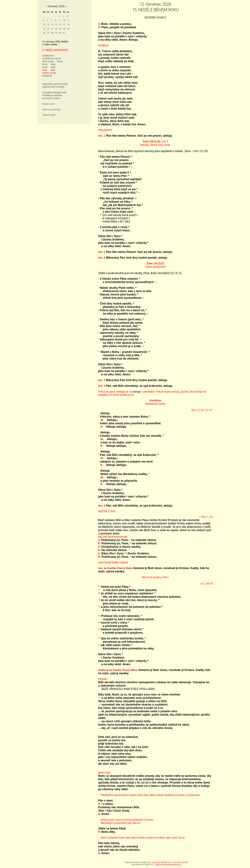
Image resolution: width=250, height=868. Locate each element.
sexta (45, 67)
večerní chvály (49, 73)
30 (60, 33)
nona (45, 70)
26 (44, 33)
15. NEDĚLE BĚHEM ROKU (55, 50)
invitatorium (48, 56)
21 (52, 29)
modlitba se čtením (52, 59)
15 (56, 24)
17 (64, 24)
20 (48, 29)
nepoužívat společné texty (55, 84)
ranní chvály (48, 61)
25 (68, 29)
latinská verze (48, 104)
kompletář (47, 76)
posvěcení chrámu (51, 98)
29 (56, 33)
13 (48, 24)
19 (44, 29)
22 (56, 29)
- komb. (60, 61)
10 (64, 20)
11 (68, 20)
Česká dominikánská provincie (168, 865)
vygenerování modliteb (53, 87)
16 (60, 24)
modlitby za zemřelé (52, 95)
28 (52, 33)
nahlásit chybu (49, 115)
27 (48, 33)
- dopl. (53, 64)
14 (52, 24)
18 (68, 24)
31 (64, 33)
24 (64, 29)
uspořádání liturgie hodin (54, 92)
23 (60, 29)
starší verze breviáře (51, 110)
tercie (45, 64)
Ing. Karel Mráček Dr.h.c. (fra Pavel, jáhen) (170, 862)
